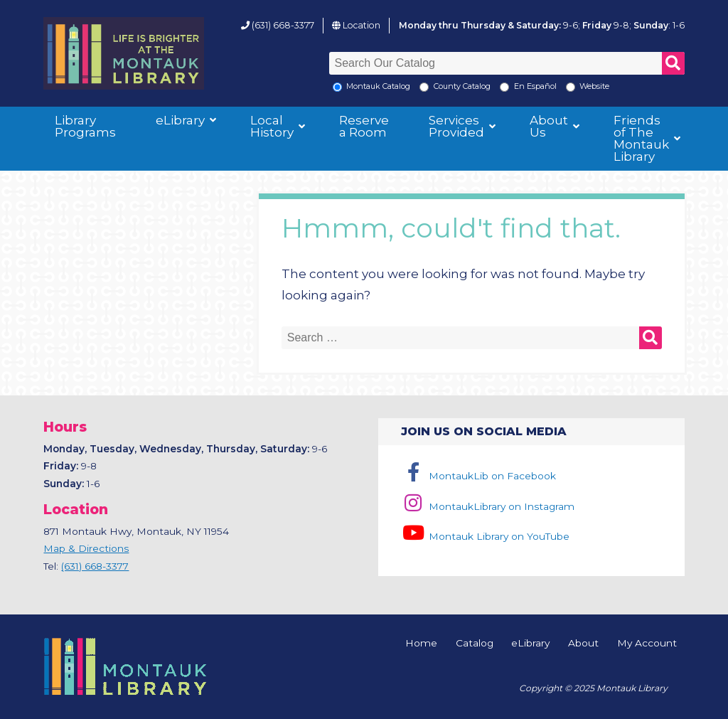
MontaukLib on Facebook (478, 476)
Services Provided (456, 126)
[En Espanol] (504, 87)
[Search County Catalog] (424, 87)
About (583, 644)
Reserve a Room (364, 126)
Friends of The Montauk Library (641, 138)
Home (421, 644)
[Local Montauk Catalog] (337, 87)
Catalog (475, 644)
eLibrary (180, 120)
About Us (549, 126)
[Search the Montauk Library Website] (571, 87)
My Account (647, 644)
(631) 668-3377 (283, 25)
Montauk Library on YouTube (485, 536)
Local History (272, 126)
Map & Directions (86, 548)
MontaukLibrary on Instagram (487, 506)
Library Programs (85, 126)
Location (362, 25)
